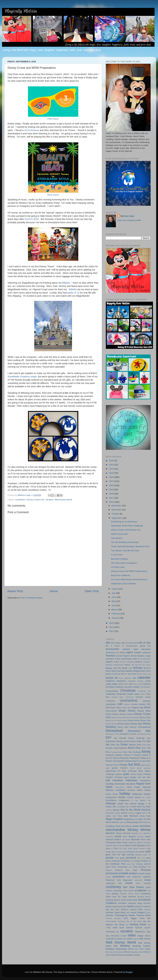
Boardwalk (116, 674)
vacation (49, 500)
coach (143, 694)
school (131, 891)
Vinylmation (111, 939)
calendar (144, 677)
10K (123, 643)
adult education (142, 649)
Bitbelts (66, 283)
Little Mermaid (130, 816)
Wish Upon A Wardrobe (115, 952)
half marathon (114, 780)
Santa (148, 887)
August (115, 589)
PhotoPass (125, 861)
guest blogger (130, 777)
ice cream (146, 797)
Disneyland (114, 731)
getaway (147, 768)
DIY (109, 738)
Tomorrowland (111, 921)
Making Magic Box (134, 822)
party (122, 858)
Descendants (111, 711)
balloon (127, 665)
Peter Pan (141, 858)
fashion (119, 755)
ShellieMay (146, 894)
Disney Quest (122, 720)
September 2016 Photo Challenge (127, 526)
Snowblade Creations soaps (22, 377)
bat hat (135, 665)
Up (117, 932)
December (117, 506)
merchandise (116, 830)
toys (127, 925)
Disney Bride (144, 711)
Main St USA (144, 819)
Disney (132, 711)
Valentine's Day (143, 932)
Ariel (135, 659)
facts (121, 752)
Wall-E (136, 939)
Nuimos (116, 846)
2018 (112, 494)
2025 (112, 465)
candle (148, 681)
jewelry (116, 810)
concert (139, 697)
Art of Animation (144, 659)
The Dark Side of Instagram (124, 563)
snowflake (122, 903)
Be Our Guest (145, 665)
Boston (139, 674)
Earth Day (115, 745)
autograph (130, 662)
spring (137, 907)
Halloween (132, 780)
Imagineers (124, 800)
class (137, 694)
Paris (117, 858)
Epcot (131, 748)
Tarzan (148, 913)
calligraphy (132, 681)
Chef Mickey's (145, 687)
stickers (133, 910)
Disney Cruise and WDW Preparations (129, 571)
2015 (112, 623)
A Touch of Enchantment (124, 646)
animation (110, 659)
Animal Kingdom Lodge (140, 656)
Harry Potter (133, 787)
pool (130, 867)
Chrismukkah (112, 691)
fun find (134, 764)
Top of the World (134, 921)
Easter (124, 744)
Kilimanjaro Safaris (113, 813)
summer (110, 912)
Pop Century (140, 867)
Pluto (114, 867)
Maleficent (147, 822)
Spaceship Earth (119, 907)
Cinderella (111, 694)
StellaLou (125, 910)
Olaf (127, 845)
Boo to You (126, 674)
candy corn (123, 684)
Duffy (139, 741)
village (140, 936)
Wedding (125, 946)
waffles (130, 939)
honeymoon (111, 797)
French (116, 765)
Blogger (129, 972)
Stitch (140, 910)
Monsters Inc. (137, 833)
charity (136, 687)
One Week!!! (117, 538)
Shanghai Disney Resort (130, 894)
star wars (115, 910)
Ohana (122, 846)
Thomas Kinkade (113, 918)
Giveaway (132, 771)
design (122, 711)
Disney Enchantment (131, 718)
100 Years (116, 643)
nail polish (126, 840)
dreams (127, 741)
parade (110, 858)
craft (120, 704)
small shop (132, 900)
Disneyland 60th (139, 731)
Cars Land (137, 684)
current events (138, 704)
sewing (115, 894)
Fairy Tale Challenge (132, 752)
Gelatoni (124, 768)
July (114, 593)
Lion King (117, 816)
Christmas (128, 691)
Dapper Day (138, 708)
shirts (108, 897)
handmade (120, 784)
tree (149, 925)
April (114, 605)
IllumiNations (111, 800)
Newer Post (15, 591)
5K (107, 646)
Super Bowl (120, 912)
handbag (110, 784)
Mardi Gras (120, 826)
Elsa (139, 745)
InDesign (111, 803)
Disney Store (124, 724)
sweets (133, 913)
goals (126, 774)
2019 (112, 490)
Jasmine (109, 810)
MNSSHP (110, 833)
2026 (112, 461)
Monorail (127, 833)
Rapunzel (128, 880)
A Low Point (117, 555)
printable (124, 873)
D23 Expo (111, 708)
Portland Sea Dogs (126, 870)
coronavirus (129, 700)
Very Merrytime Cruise (116, 936)
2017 (112, 498)
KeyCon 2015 (32, 219)
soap (140, 903)
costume (146, 701)
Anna (117, 659)
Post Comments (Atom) (31, 598)
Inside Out (123, 804)
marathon (110, 826)
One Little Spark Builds (128, 849)
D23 (149, 704)
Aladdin (138, 652)
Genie (132, 768)
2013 (112, 631)
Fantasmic (110, 755)
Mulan (125, 837)
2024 (112, 469)
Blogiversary (139, 671)
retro (120, 883)
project (133, 873)
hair (139, 777)
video (132, 935)
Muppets (132, 837)
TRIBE (108, 928)
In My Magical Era (141, 800)
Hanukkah (130, 784)
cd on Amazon (32, 130)
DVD (144, 741)
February (116, 614)
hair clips (146, 777)
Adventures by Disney (116, 653)
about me (145, 646)
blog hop (116, 671)
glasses (119, 774)
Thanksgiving (121, 915)
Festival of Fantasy (132, 755)
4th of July (145, 643)
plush (108, 867)
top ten (147, 921)
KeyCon (146, 810)
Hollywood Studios (141, 794)
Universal (110, 932)
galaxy (143, 765)
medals (135, 826)
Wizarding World (137, 952)
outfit (148, 852)
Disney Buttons (112, 714)
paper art (147, 855)
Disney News (145, 718)
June (114, 597)
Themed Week (143, 915)
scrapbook (141, 890)
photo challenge (113, 861)
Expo (144, 748)
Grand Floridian (144, 774)
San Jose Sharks (133, 887)
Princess (146, 870)
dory (149, 738)
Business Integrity (119, 559)
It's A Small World (134, 807)
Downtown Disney (114, 741)
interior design (137, 804)
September (117, 518)
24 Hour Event (132, 643)
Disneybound (144, 727)
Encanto (109, 748)
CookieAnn (110, 701)
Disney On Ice (111, 720)
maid (136, 819)
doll (115, 738)
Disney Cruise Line (35, 500)
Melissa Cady (127, 216)
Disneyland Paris (144, 734)
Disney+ (133, 727)
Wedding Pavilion (141, 946)
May (114, 601)
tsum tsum (118, 928)
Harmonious (120, 787)
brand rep (147, 674)
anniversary (126, 659)
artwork (109, 662)
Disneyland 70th (112, 734)
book (134, 674)
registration (111, 883)
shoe (114, 897)
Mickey (133, 830)
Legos (138, 813)
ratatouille (138, 880)
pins (132, 861)
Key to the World (130, 810)
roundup (147, 883)
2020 (112, 485)
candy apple (112, 684)
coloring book (117, 697)
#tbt (108, 643)
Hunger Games (134, 797)
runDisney (113, 887)
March (115, 610)
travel (143, 924)
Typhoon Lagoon (143, 928)
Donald (123, 738)
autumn (139, 662)
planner (147, 864)
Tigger (134, 918)
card (131, 684)
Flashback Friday (138, 758)
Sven (128, 913)
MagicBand (129, 819)
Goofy (133, 774)
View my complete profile (129, 220)
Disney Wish (123, 727)
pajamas (138, 855)
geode (139, 768)
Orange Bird (121, 852)
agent (130, 652)
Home (54, 591)
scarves (109, 891)
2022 (112, 477)
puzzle (108, 877)
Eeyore (132, 745)
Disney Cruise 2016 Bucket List (126, 530)
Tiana (126, 918)
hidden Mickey (144, 790)
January (116, 618)
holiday (125, 794)
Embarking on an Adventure (124, 522)
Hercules (131, 790)
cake (134, 678)
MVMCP (118, 840)
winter (148, 949)
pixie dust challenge (135, 864)
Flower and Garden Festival (119, 761)
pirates (137, 861)
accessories (112, 649)
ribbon (138, 883)
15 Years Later (118, 567)
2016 (112, 502)
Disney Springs (112, 724)
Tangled (141, 912)
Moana (119, 833)
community (130, 697)
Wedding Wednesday (116, 949)
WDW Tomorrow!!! (120, 534)
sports (130, 906)
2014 (112, 627)
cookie (148, 697)
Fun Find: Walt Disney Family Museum (129, 579)
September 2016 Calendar (123, 584)
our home (140, 852)
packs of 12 (73, 293)
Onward (142, 849)
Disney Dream (117, 718)
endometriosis (120, 748)
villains (148, 936)
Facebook (114, 752)
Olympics (141, 845)
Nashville (135, 839)
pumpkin (141, 874)
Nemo (143, 840)
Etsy (138, 748)
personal (131, 858)
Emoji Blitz (146, 745)
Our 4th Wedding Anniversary (125, 542)
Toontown (121, 921)
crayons (127, 704)
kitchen (124, 813)
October (116, 514)
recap (147, 880)
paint (108, 855)
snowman (132, 903)
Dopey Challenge (136, 738)
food (135, 761)
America (110, 656)
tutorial (129, 928)
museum (140, 837)
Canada (140, 681)
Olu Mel (133, 846)
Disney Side (145, 720)
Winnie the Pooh (136, 949)
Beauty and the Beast (117, 668)
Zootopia (136, 955)
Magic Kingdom (115, 819)
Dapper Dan (126, 708)
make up (123, 822)
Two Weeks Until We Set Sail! (125, 551)
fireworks (125, 758)
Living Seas (145, 816)
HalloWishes (145, 781)
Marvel (128, 826)
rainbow (147, 877)
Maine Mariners (112, 822)
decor (147, 707)
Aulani (116, 662)
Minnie (146, 830)
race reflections (134, 877)
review (129, 883)
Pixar (123, 864)
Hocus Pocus (112, 794)
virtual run (121, 939)
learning (131, 813)
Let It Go (146, 813)
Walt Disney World (63, 500)
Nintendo (109, 846)
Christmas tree (144, 691)
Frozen (124, 765)
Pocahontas (122, 867)
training (134, 924)
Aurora (123, 662)
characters (128, 687)
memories (145, 826)
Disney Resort (134, 720)
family (146, 752)
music (148, 836)
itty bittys (147, 807)
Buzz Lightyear (125, 678)
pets (149, 858)
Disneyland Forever (128, 734)
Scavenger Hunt (120, 891)
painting (131, 855)
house (122, 797)
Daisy (119, 708)
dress (133, 741)
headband (121, 790)
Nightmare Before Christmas (140, 843)
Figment (116, 758)
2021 (112, 481)
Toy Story (119, 925)
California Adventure (116, 681)
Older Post (92, 591)
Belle (130, 668)
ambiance (146, 653)
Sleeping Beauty (144, 897)
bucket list (112, 678)
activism (126, 649)
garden (115, 768)
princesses (112, 873)
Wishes (127, 952)
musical (109, 839)
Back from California (121, 575)
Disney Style (136, 724)
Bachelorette (118, 665)
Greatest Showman (114, 777)
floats (149, 758)
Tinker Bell (145, 918)
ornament (130, 852)
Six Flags (122, 897)
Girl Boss (122, 771)
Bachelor (109, 665)
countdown (20, 500)
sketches (132, 897)
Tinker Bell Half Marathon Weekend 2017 (130, 546)
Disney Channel (127, 714)
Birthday (138, 668)
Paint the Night (119, 855)
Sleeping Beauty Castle (116, 900)
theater (132, 915)
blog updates (127, 671)
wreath (129, 955)
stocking (147, 910)
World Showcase (118, 955)
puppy (148, 874)
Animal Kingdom (123, 656)
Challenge (119, 687)
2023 (112, 473)
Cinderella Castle (125, 694)
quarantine (119, 877)
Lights (108, 816)
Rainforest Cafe (113, 880)
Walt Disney (145, 939)
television (110, 915)
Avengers (147, 662)
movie (118, 836)
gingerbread (111, 771)
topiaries (109, 925)
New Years (122, 842)
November (117, 510)
